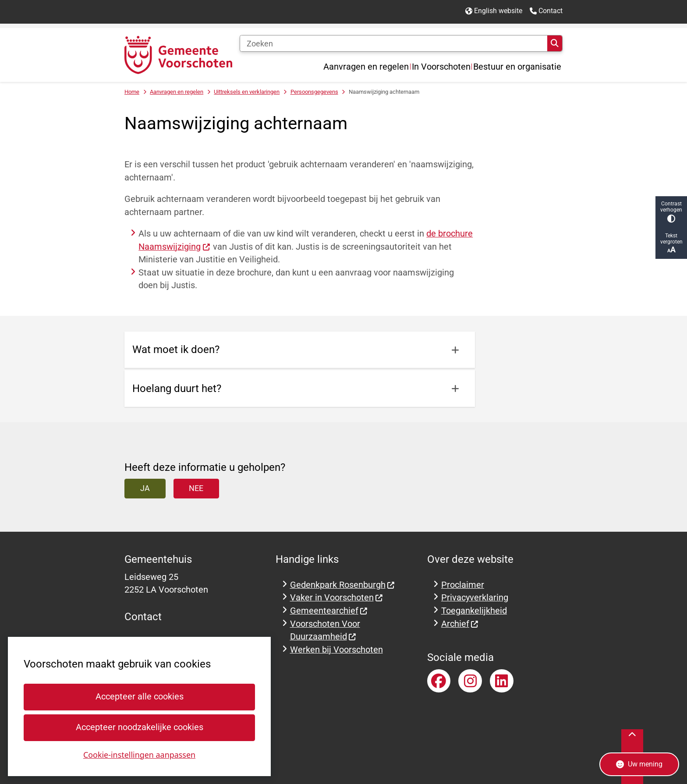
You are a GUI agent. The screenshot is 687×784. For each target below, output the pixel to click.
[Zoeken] (393, 43)
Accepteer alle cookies (139, 697)
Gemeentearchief (329, 611)
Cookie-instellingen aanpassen (139, 754)
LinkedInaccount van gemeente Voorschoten (502, 681)
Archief (460, 624)
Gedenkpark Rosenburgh (343, 585)
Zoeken (555, 43)
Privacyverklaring (475, 598)
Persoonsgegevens (314, 92)
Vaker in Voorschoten (337, 598)
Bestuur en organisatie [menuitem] (517, 67)
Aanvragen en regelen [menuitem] (366, 67)
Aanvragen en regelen (177, 92)
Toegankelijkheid (474, 611)
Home (132, 92)
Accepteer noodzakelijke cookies (139, 727)
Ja (145, 488)
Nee (196, 488)
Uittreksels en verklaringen (247, 92)
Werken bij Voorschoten (336, 650)
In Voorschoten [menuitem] (441, 67)
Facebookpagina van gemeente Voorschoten (439, 681)
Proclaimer (463, 585)
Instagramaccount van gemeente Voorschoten (470, 681)
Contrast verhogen (671, 212)
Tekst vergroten (671, 243)
